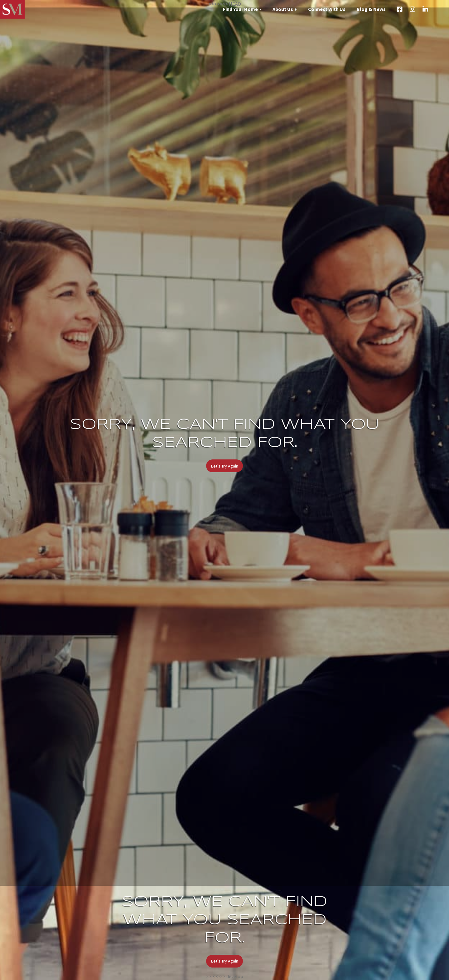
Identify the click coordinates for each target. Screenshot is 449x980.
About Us (283, 9)
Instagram (413, 9)
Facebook (400, 9)
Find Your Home (240, 9)
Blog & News (371, 9)
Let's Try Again (225, 466)
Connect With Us (327, 9)
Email (438, 9)
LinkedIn (425, 9)
